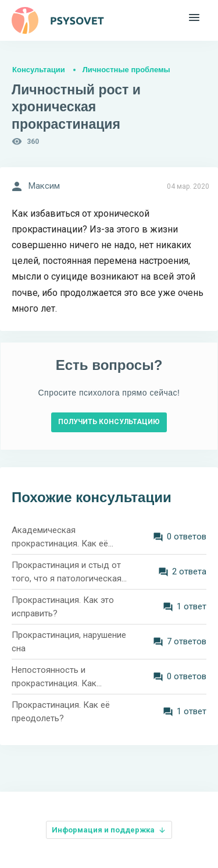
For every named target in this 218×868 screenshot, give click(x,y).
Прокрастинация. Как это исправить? (63, 607)
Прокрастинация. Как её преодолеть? (61, 712)
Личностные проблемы (126, 70)
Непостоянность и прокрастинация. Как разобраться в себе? (54, 677)
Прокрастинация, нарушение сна (69, 642)
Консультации (39, 70)
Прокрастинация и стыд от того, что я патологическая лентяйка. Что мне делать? (67, 572)
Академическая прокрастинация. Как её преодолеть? (60, 537)
